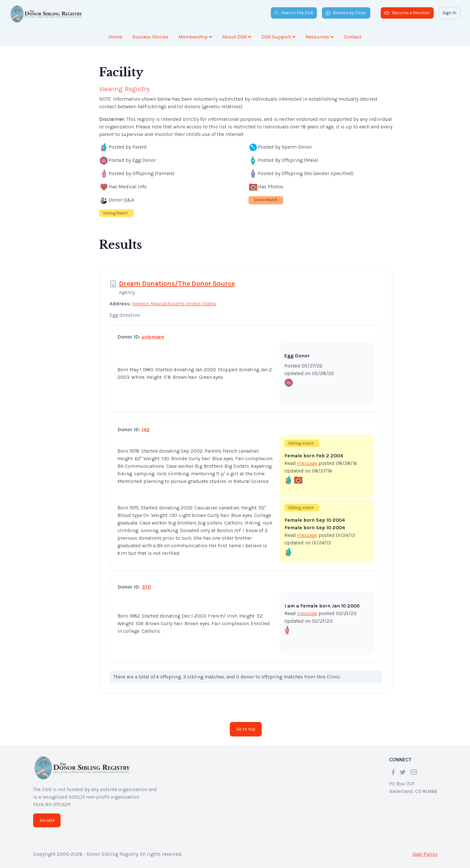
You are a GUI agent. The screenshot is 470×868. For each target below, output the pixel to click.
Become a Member (407, 13)
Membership (195, 37)
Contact (353, 37)
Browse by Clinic (346, 13)
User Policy (425, 854)
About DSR (237, 37)
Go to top (246, 729)
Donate (47, 820)
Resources (320, 37)
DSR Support (278, 37)
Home (115, 37)
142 (146, 429)
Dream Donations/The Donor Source (177, 284)
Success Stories (150, 37)
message (307, 463)
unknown (153, 337)
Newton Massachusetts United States (174, 304)
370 (146, 587)
